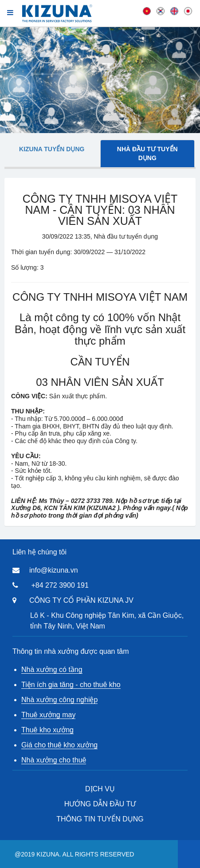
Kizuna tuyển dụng (52, 149)
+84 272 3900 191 (60, 585)
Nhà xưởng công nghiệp (59, 700)
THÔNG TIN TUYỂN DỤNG (100, 819)
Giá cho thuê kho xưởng (59, 745)
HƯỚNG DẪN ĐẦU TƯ (100, 804)
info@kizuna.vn (54, 570)
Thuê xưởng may (48, 715)
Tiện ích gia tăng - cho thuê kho (71, 685)
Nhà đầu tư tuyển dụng (147, 153)
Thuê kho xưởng (47, 730)
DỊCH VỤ (100, 789)
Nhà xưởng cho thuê (54, 760)
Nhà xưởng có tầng (52, 670)
